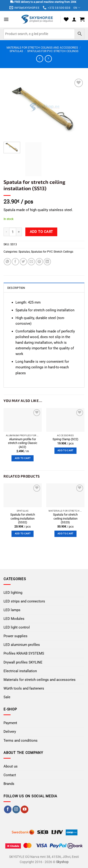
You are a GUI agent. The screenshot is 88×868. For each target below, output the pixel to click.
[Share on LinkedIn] (47, 262)
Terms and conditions (21, 741)
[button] (6, 19)
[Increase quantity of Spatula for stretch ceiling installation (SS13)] (19, 232)
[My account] (74, 19)
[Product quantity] (13, 232)
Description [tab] (16, 288)
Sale (7, 697)
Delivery (10, 732)
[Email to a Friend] (31, 262)
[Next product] (40, 59)
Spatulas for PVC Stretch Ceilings (53, 51)
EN (77, 8)
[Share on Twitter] (23, 262)
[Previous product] (48, 59)
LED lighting (13, 593)
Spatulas (16, 51)
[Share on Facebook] (15, 262)
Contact (10, 775)
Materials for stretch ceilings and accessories (42, 48)
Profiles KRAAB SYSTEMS (24, 653)
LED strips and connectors (24, 601)
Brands (9, 784)
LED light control (17, 627)
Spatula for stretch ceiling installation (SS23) (65, 518)
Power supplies (15, 636)
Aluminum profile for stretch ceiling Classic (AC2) (23, 443)
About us (11, 766)
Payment (10, 723)
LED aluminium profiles (22, 645)
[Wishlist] (66, 19)
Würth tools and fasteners (24, 688)
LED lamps (12, 610)
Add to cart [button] (23, 458)
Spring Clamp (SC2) (65, 439)
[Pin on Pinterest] (39, 262)
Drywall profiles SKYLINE (23, 662)
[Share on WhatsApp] (7, 262)
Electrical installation (20, 671)
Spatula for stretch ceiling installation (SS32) (23, 518)
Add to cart (41, 232)
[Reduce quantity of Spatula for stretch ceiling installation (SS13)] (6, 232)
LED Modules (14, 619)
